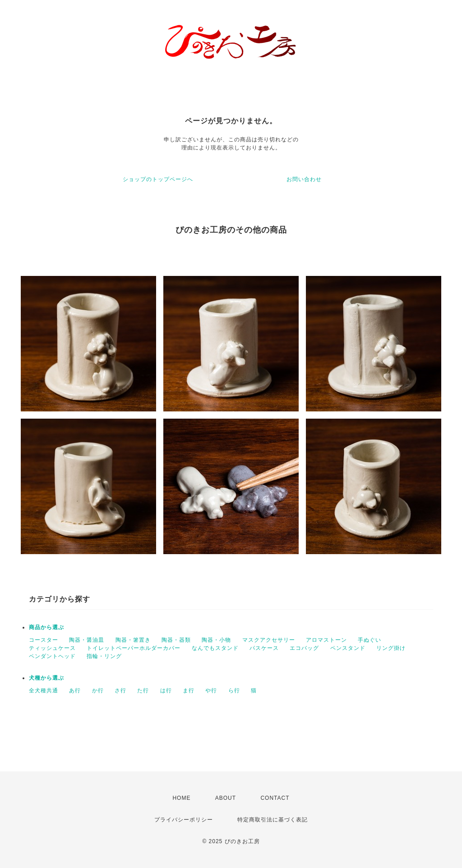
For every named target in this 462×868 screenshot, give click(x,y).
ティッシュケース (52, 648)
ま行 (189, 691)
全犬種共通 (44, 691)
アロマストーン (326, 640)
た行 (143, 691)
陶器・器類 (176, 640)
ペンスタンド (348, 648)
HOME (181, 798)
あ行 (75, 691)
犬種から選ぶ (46, 678)
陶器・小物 (216, 640)
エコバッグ (304, 648)
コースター (44, 640)
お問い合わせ (304, 179)
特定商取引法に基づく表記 (273, 820)
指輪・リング (104, 656)
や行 (211, 691)
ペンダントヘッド (52, 656)
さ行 (120, 691)
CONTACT (275, 798)
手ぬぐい (370, 640)
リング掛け (391, 648)
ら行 (234, 691)
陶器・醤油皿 (87, 640)
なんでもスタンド (215, 648)
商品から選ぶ (46, 627)
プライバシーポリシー (184, 820)
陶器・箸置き (133, 640)
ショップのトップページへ (158, 179)
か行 (98, 691)
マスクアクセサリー (269, 640)
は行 (166, 691)
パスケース (264, 648)
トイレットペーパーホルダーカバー (134, 648)
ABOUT (226, 798)
